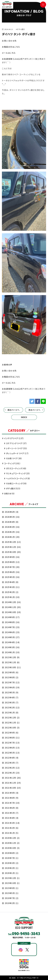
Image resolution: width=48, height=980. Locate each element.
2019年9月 (12, 888)
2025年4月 (12, 582)
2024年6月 (12, 632)
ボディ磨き (13, 488)
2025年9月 (12, 557)
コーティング (12, 463)
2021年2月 (12, 828)
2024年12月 (13, 602)
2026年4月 (12, 522)
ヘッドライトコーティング (18, 478)
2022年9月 (12, 733)
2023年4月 (12, 697)
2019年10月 (12, 883)
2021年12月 (13, 778)
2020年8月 (12, 853)
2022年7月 (12, 743)
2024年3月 (12, 647)
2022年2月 (12, 768)
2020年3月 (12, 863)
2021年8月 (12, 798)
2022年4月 (12, 758)
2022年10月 (12, 728)
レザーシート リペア (17, 448)
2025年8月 (12, 562)
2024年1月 (12, 652)
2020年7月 (12, 858)
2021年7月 (12, 803)
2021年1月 (12, 833)
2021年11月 (13, 783)
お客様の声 (7, 365)
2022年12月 (12, 718)
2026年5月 (12, 517)
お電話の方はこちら (11, 47)
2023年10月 (13, 667)
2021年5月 (12, 813)
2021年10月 (13, 788)
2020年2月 (12, 868)
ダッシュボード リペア (17, 453)
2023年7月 (12, 682)
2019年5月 (12, 893)
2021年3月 (12, 823)
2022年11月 (12, 723)
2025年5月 (12, 577)
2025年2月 (12, 592)
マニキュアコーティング (18, 473)
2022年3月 (12, 763)
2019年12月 (12, 878)
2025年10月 (13, 552)
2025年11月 (13, 547)
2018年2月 (12, 903)
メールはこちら (9, 53)
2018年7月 (12, 898)
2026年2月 (12, 532)
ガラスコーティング (16, 468)
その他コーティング (17, 483)
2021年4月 (12, 818)
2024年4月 (12, 642)
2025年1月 (12, 597)
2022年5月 (12, 753)
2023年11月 (12, 662)
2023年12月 (12, 657)
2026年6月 (12, 512)
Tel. (24, 933)
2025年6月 (12, 572)
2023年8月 (12, 677)
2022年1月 (12, 773)
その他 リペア (14, 458)
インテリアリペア (14, 438)
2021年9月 (12, 793)
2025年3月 (12, 587)
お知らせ (9, 493)
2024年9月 (12, 617)
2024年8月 (12, 622)
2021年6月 (12, 808)
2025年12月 (13, 542)
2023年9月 (12, 672)
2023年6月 (12, 687)
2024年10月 (13, 612)
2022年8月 (12, 738)
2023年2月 (12, 708)
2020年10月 (12, 848)
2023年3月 (12, 702)
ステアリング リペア (17, 443)
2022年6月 (12, 748)
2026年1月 (12, 537)
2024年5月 (12, 637)
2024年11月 (13, 607)
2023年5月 (12, 692)
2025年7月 (12, 567)
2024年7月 (12, 627)
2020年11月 (12, 843)
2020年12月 (12, 838)
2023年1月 (12, 713)
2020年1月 (12, 873)
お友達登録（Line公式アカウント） (17, 59)
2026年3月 (12, 527)
